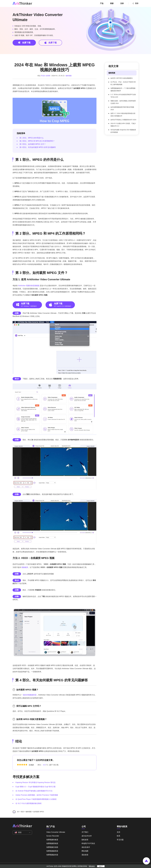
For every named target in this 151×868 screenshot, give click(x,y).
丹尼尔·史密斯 (46, 76)
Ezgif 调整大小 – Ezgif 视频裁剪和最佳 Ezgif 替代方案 (36, 787)
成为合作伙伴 (87, 836)
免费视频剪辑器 (52, 843)
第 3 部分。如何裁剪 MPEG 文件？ (33, 144)
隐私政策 (85, 840)
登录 (135, 3)
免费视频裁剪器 (52, 851)
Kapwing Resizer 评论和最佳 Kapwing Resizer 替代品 (35, 782)
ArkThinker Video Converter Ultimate (38, 17)
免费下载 (24, 43)
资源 (112, 3)
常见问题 (120, 840)
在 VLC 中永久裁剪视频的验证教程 (29, 803)
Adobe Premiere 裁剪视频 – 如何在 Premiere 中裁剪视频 (37, 795)
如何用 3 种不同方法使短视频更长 (122, 78)
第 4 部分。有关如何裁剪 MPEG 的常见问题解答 (38, 147)
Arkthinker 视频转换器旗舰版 (29, 286)
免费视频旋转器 (52, 855)
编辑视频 (69, 76)
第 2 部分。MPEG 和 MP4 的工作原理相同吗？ (37, 141)
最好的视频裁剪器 (30, 695)
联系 (118, 836)
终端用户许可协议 (88, 843)
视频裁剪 (25, 567)
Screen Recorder (53, 836)
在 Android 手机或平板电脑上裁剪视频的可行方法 (34, 791)
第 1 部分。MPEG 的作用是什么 (32, 138)
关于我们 (85, 832)
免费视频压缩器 (52, 847)
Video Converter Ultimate (56, 832)
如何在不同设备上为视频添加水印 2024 (123, 120)
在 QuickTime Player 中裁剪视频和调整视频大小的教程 (36, 799)
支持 (122, 3)
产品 (102, 3)
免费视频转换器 (52, 840)
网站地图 (85, 851)
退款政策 (85, 855)
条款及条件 (86, 847)
